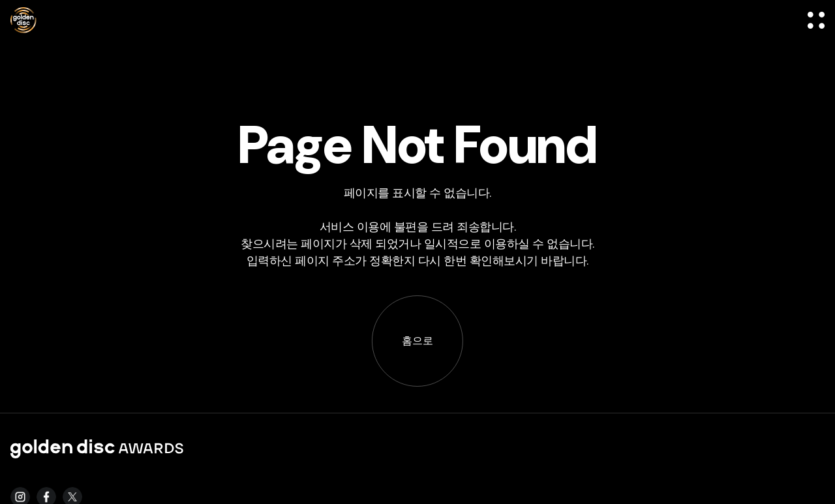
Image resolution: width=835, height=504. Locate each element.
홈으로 (417, 341)
